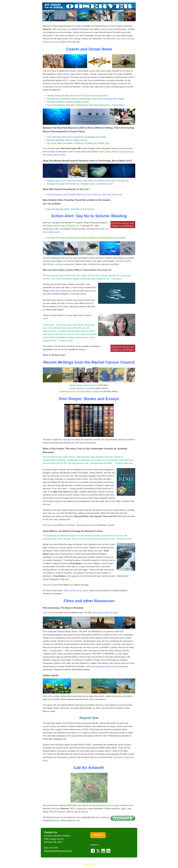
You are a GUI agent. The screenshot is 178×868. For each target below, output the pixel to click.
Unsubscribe (89, 864)
